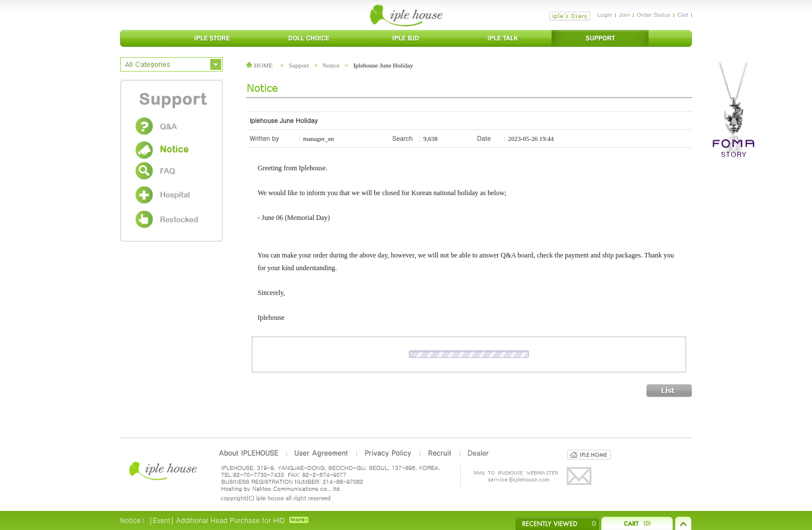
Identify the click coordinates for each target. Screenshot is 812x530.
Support (299, 65)
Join (625, 14)
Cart (683, 14)
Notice (331, 65)
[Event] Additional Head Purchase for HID (217, 520)
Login (604, 14)
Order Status (654, 14)
